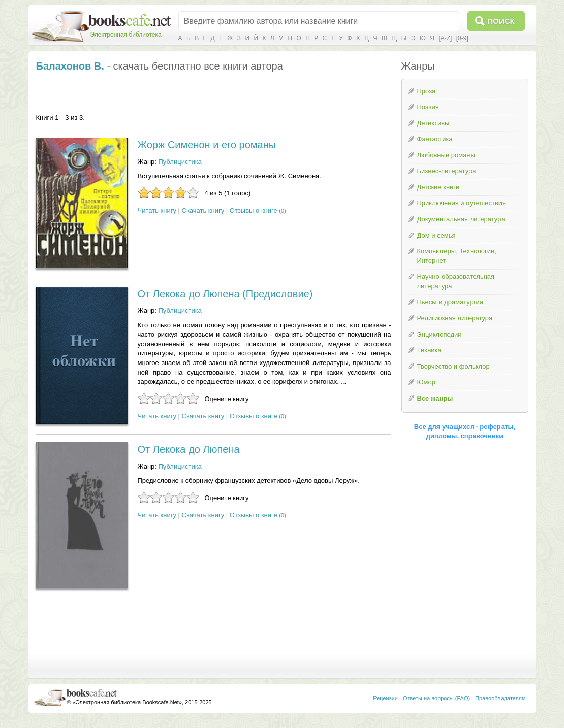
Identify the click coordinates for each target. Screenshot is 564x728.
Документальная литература (461, 219)
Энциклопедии (440, 334)
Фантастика (435, 139)
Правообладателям (500, 698)
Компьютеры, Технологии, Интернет (457, 256)
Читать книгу (157, 210)
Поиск (501, 21)
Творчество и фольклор (453, 366)
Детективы (433, 123)
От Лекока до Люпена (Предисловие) (225, 294)
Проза (427, 91)
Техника (429, 350)
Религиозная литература (455, 318)
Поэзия (428, 107)
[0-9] (462, 38)
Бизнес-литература (447, 171)
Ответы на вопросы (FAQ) (436, 698)
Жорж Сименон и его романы (207, 145)
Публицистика (180, 162)
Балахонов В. (70, 66)
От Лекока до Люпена (189, 449)
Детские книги (438, 187)
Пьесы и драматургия (450, 302)
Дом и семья (436, 235)
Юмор (426, 382)
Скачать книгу (203, 210)
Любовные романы (446, 155)
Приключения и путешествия (462, 203)
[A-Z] (445, 38)
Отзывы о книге (254, 210)
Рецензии (385, 698)
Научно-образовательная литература (456, 281)
